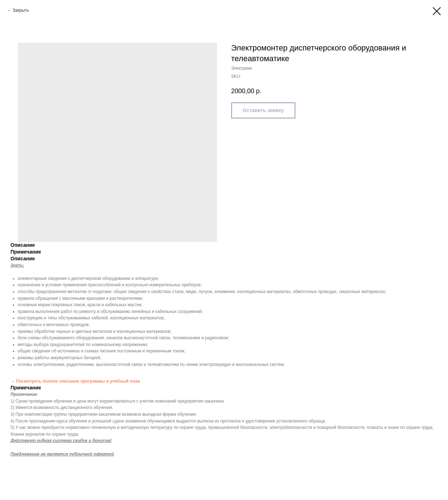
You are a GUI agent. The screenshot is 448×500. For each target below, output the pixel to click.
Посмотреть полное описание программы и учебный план (78, 381)
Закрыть (21, 10)
